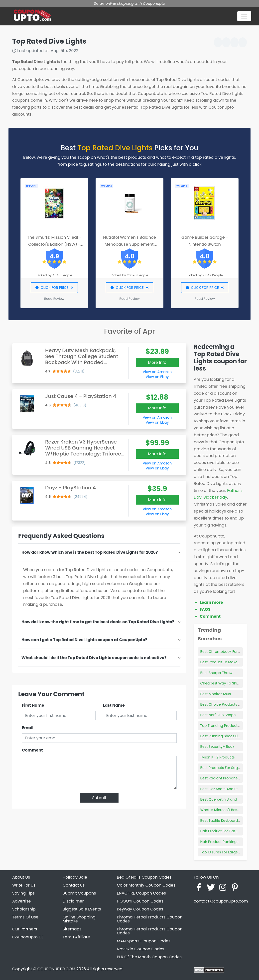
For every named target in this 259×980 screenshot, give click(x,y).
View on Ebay (157, 377)
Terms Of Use (25, 917)
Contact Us (74, 885)
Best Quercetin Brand (219, 799)
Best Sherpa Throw (216, 673)
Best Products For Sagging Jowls (228, 768)
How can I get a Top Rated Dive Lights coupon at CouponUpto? (84, 640)
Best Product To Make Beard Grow (230, 662)
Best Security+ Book (217, 747)
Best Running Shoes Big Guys (225, 736)
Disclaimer (73, 901)
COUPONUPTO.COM (56, 969)
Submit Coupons (79, 893)
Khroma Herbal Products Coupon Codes (150, 919)
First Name (33, 705)
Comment (32, 750)
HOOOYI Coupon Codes (140, 901)
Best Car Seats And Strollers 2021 (228, 789)
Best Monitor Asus (216, 694)
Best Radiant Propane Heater (225, 778)
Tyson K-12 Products (218, 757)
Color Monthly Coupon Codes (146, 885)
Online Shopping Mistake (79, 919)
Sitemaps (72, 929)
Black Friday (215, 497)
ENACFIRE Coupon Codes (141, 893)
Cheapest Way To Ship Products (228, 683)
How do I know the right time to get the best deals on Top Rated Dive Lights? (98, 622)
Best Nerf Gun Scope (218, 715)
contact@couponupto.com (221, 901)
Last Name (114, 705)
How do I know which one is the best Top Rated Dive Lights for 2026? (90, 552)
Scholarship (24, 909)
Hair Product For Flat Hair (222, 831)
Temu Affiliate (76, 937)
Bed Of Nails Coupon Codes (144, 877)
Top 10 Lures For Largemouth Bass (229, 852)
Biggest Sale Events (82, 909)
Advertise (22, 901)
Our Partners (25, 929)
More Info (157, 362)
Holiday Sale (75, 877)
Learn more (211, 602)
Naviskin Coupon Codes (140, 949)
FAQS (205, 609)
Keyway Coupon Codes (140, 909)
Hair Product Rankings (219, 842)
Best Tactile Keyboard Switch (225, 821)
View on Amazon (157, 372)
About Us (21, 877)
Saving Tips (23, 893)
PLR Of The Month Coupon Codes (149, 957)
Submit (99, 798)
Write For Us (24, 885)
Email (28, 728)
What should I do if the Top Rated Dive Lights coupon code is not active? (94, 658)
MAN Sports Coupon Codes (144, 941)
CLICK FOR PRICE (54, 288)
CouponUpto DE (28, 937)
